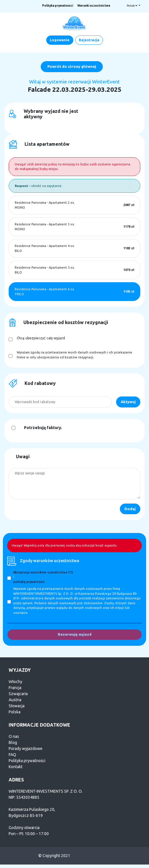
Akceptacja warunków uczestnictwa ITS (43, 572)
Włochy (15, 682)
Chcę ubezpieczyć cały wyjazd (41, 338)
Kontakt (16, 767)
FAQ (12, 755)
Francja (15, 688)
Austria (15, 700)
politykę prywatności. (29, 582)
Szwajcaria (18, 694)
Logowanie (60, 40)
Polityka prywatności (58, 6)
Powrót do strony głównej (72, 66)
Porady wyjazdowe (26, 749)
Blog (13, 742)
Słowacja (17, 706)
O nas (14, 736)
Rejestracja (89, 40)
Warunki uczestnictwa (94, 6)
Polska (15, 712)
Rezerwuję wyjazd (75, 634)
